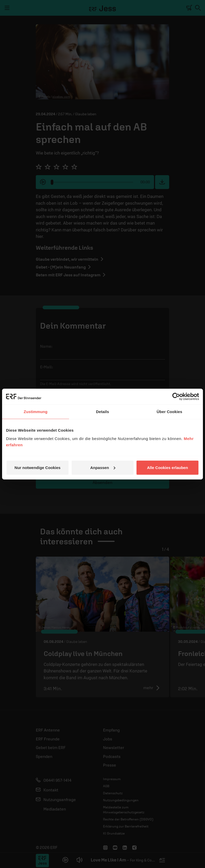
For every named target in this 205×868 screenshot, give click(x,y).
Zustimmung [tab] (36, 412)
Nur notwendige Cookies (38, 467)
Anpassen (103, 467)
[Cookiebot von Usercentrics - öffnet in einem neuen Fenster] (176, 397)
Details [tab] (102, 412)
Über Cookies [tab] (169, 412)
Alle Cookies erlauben (167, 467)
